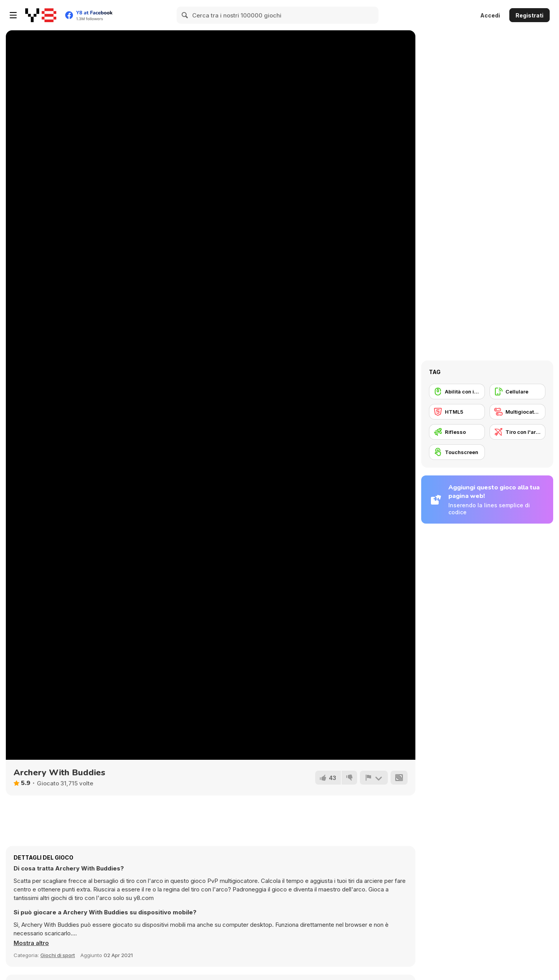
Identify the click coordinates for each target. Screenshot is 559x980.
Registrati (529, 15)
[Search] (185, 15)
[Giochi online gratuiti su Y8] (41, 15)
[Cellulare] (517, 392)
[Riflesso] (457, 432)
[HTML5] (457, 412)
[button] (31, 943)
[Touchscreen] (457, 452)
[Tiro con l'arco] (517, 432)
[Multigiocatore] (517, 412)
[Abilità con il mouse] (457, 392)
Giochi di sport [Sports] (58, 955)
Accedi (490, 15)
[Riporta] (374, 778)
